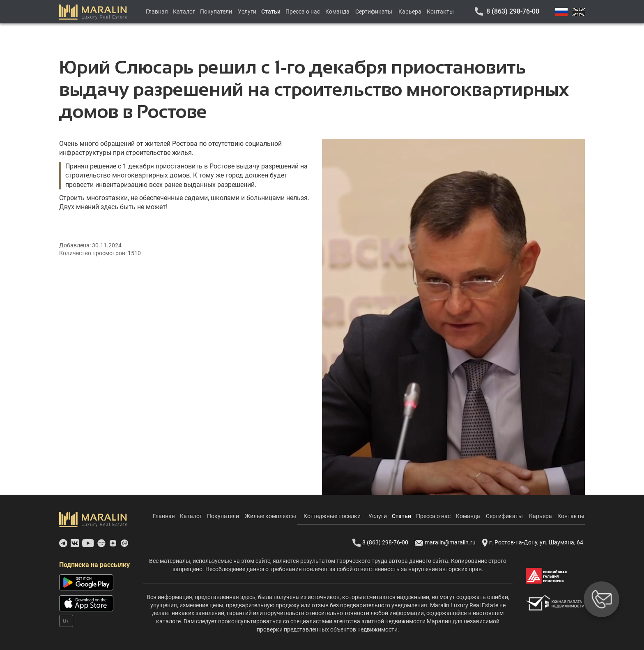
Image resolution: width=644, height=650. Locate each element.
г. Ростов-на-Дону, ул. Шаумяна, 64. (534, 543)
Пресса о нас (303, 12)
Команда (337, 12)
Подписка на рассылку (94, 565)
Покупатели (216, 12)
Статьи (271, 12)
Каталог (184, 12)
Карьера (410, 12)
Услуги (247, 12)
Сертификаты (374, 12)
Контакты (440, 12)
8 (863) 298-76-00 (513, 11)
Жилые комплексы (270, 516)
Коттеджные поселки (332, 516)
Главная (157, 12)
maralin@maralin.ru (445, 543)
